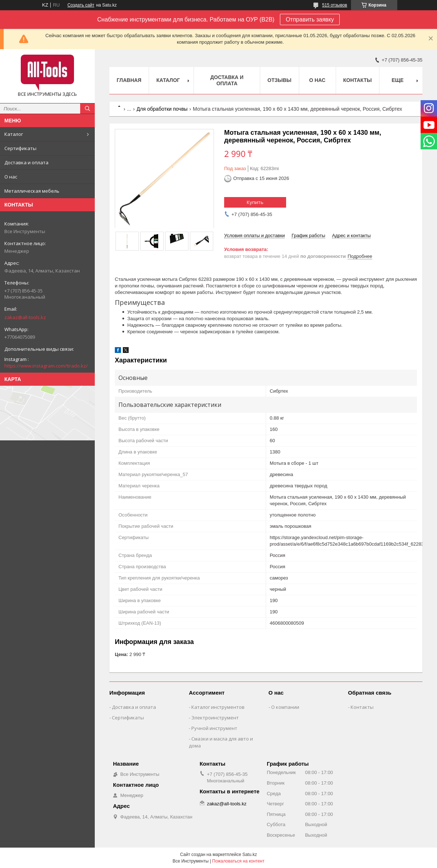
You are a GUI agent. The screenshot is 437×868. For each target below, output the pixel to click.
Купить (255, 202)
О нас (11, 177)
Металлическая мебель (32, 191)
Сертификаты (20, 148)
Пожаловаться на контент (238, 861)
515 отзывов (335, 5)
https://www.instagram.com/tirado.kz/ (46, 366)
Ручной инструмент (214, 728)
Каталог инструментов (218, 707)
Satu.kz (250, 855)
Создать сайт (81, 5)
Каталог (14, 134)
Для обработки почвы (162, 109)
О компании (285, 707)
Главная (129, 80)
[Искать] (87, 109)
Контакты (358, 80)
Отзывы (280, 80)
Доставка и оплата (26, 162)
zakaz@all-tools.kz (25, 317)
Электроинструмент (215, 718)
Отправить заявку (310, 19)
